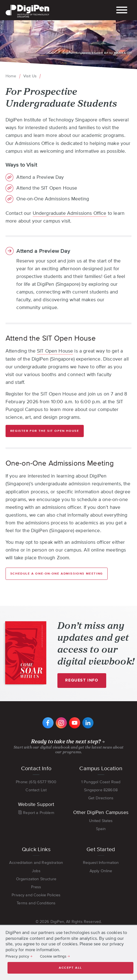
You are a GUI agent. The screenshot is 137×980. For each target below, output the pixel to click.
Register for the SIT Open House (45, 431)
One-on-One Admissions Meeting (53, 199)
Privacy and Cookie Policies (36, 895)
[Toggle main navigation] (122, 11)
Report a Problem (39, 813)
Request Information (101, 862)
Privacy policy (17, 956)
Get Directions (101, 798)
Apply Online (101, 871)
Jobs (36, 871)
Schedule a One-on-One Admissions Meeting (57, 574)
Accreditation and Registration (36, 862)
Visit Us (30, 76)
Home (11, 76)
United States (101, 821)
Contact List (36, 790)
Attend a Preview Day (40, 177)
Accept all (70, 968)
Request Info (84, 683)
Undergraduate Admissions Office (70, 213)
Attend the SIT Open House (47, 188)
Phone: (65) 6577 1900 (36, 782)
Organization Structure (36, 879)
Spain (101, 829)
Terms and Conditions (36, 903)
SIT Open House (55, 351)
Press (36, 887)
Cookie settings (53, 956)
